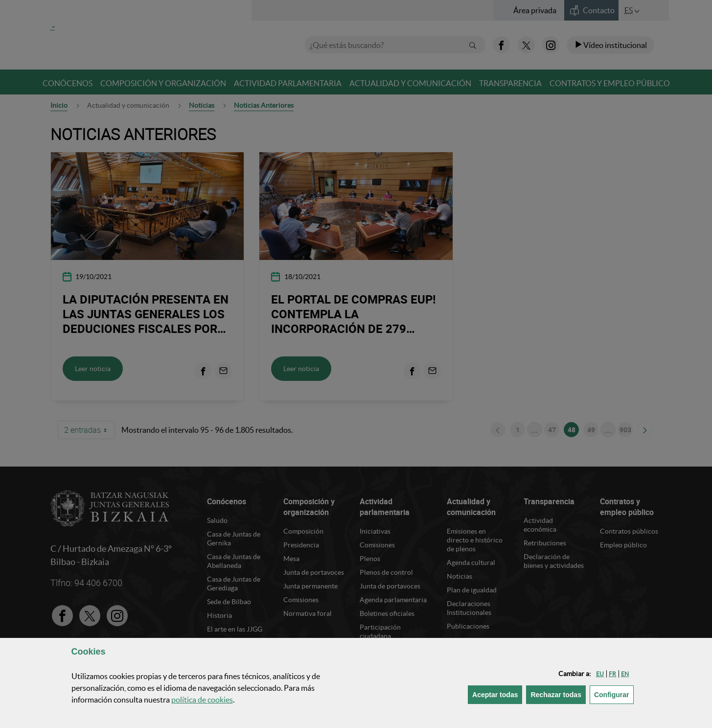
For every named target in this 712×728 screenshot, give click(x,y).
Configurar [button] (614, 694)
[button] (600, 674)
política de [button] (202, 700)
